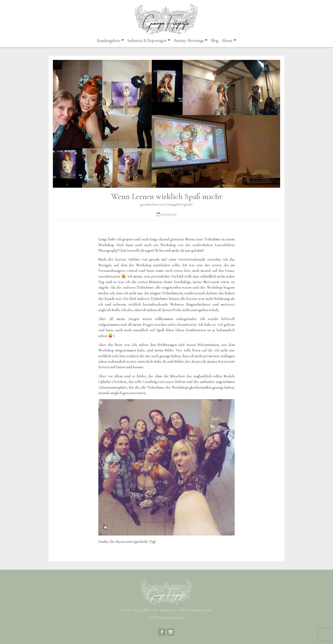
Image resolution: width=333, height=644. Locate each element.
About (227, 41)
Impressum (168, 610)
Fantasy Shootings (189, 41)
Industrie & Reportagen (147, 41)
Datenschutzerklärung (195, 610)
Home (126, 610)
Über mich (150, 610)
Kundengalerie (109, 41)
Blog (215, 41)
